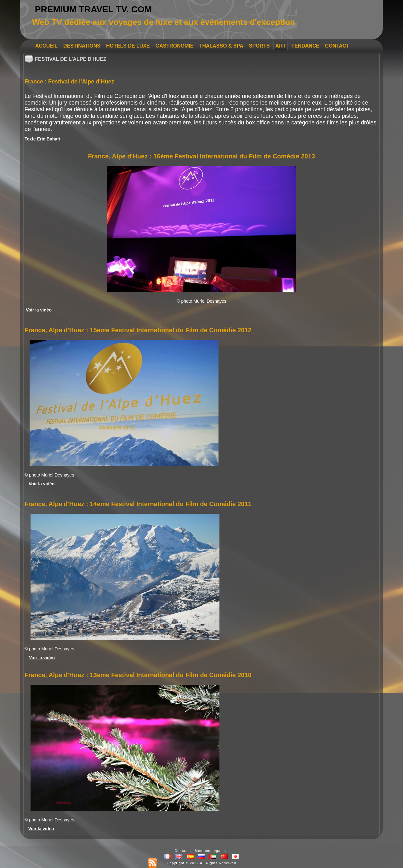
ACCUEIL (46, 46)
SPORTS (259, 46)
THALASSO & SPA (221, 46)
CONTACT (337, 46)
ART (281, 46)
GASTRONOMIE (175, 46)
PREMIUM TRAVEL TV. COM (93, 9)
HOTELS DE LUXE (128, 46)
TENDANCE (305, 46)
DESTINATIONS (82, 46)
